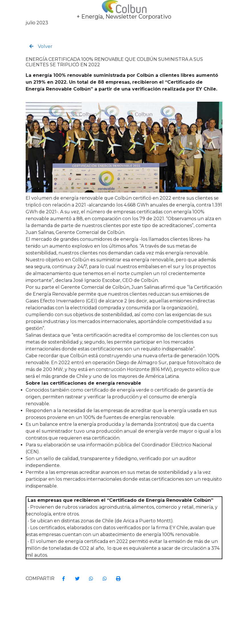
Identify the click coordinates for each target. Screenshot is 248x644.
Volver (41, 46)
